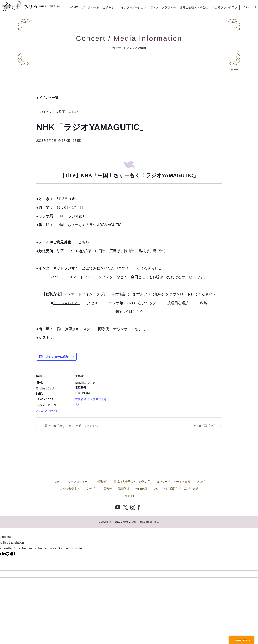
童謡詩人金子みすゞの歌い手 (132, 482)
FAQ (156, 489)
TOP (56, 482)
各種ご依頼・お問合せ (194, 7)
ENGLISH (249, 7)
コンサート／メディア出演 (173, 482)
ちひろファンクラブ (225, 7)
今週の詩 (102, 482)
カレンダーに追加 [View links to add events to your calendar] (57, 357)
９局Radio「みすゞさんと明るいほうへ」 (71, 426)
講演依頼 (124, 489)
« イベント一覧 (47, 98)
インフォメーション (134, 7)
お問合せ (106, 489)
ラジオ (53, 411)
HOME (74, 7)
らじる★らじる (149, 268)
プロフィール (90, 7)
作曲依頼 (141, 489)
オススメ (42, 411)
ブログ (201, 482)
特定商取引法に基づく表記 (181, 489)
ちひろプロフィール (78, 482)
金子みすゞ (110, 7)
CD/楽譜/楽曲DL (70, 489)
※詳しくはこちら (129, 312)
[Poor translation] (10, 554)
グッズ (91, 489)
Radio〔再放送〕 (205, 426)
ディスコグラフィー (163, 7)
